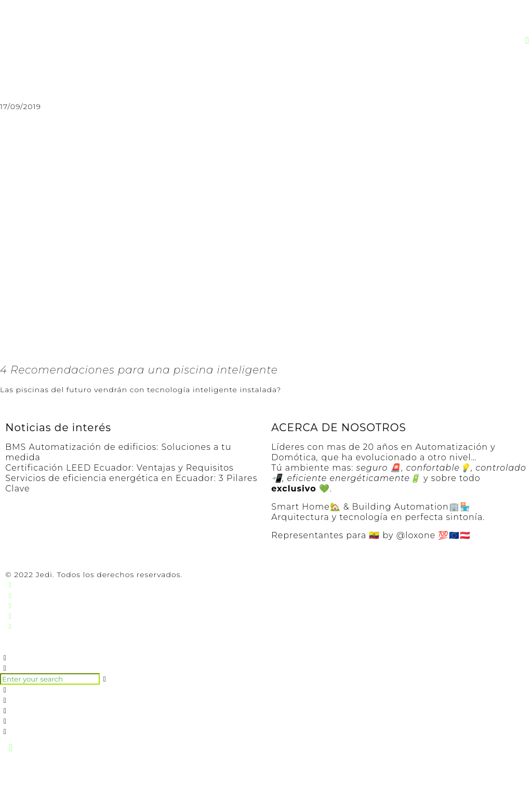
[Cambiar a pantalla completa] (57, 769)
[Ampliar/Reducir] (80, 769)
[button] (528, 40)
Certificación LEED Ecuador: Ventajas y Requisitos (119, 468)
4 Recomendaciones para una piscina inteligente (139, 370)
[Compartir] (34, 769)
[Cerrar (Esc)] (10, 769)
